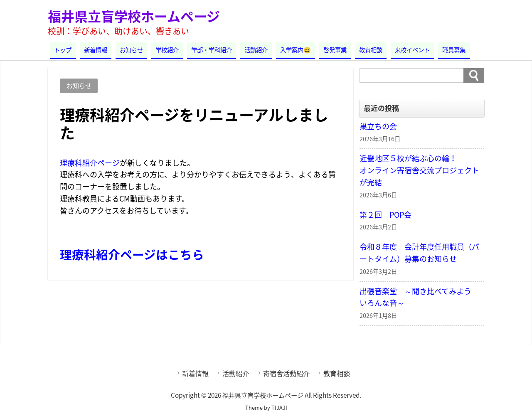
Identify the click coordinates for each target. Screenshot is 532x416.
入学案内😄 (296, 50)
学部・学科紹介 (212, 50)
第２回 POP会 (385, 215)
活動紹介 (256, 50)
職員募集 (454, 50)
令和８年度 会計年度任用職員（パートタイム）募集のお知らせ (419, 253)
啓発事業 (335, 50)
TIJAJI (279, 407)
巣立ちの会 (378, 126)
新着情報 (96, 50)
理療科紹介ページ (90, 163)
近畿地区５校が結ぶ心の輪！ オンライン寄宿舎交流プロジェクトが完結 (422, 170)
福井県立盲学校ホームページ (134, 16)
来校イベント (412, 50)
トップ (63, 50)
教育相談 (371, 50)
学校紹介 (167, 50)
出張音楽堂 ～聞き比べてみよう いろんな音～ (419, 297)
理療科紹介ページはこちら (132, 254)
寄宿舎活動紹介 (286, 373)
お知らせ (131, 50)
